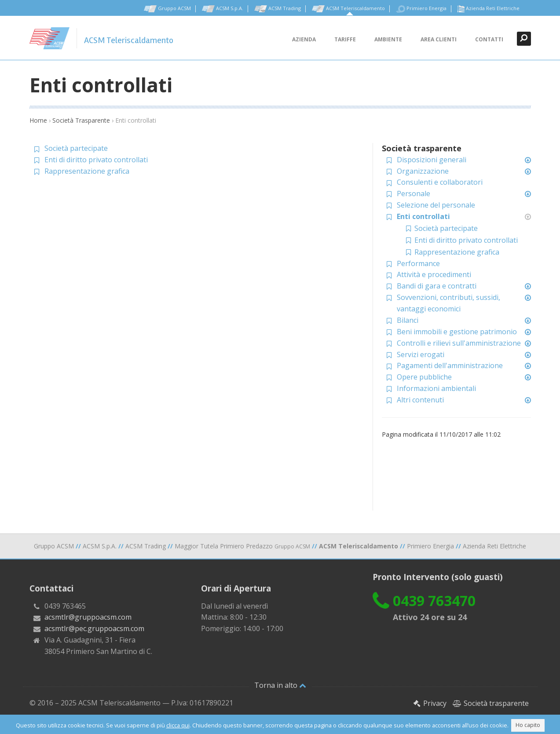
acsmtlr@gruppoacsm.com (88, 617)
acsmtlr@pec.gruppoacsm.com (94, 628)
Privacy (429, 703)
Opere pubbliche (424, 377)
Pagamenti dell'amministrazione (450, 365)
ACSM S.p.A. (223, 9)
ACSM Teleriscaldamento (348, 9)
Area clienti (439, 39)
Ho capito (528, 725)
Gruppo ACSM (167, 9)
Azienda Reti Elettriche (489, 9)
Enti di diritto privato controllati (96, 160)
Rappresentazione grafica (87, 171)
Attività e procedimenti (434, 274)
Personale (414, 194)
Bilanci (408, 320)
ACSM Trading (278, 9)
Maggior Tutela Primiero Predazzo (242, 546)
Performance (418, 263)
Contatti (489, 39)
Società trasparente (491, 703)
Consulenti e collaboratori (440, 182)
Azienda (304, 39)
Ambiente (388, 39)
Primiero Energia (421, 9)
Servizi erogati (421, 354)
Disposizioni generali (432, 160)
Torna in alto (280, 685)
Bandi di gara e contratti (437, 286)
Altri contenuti (420, 400)
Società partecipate (76, 148)
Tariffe (345, 39)
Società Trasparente (81, 120)
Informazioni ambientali (436, 388)
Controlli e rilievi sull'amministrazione (459, 343)
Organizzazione (423, 171)
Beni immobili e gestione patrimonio (457, 332)
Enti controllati (423, 216)
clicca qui (178, 725)
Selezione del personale (436, 205)
